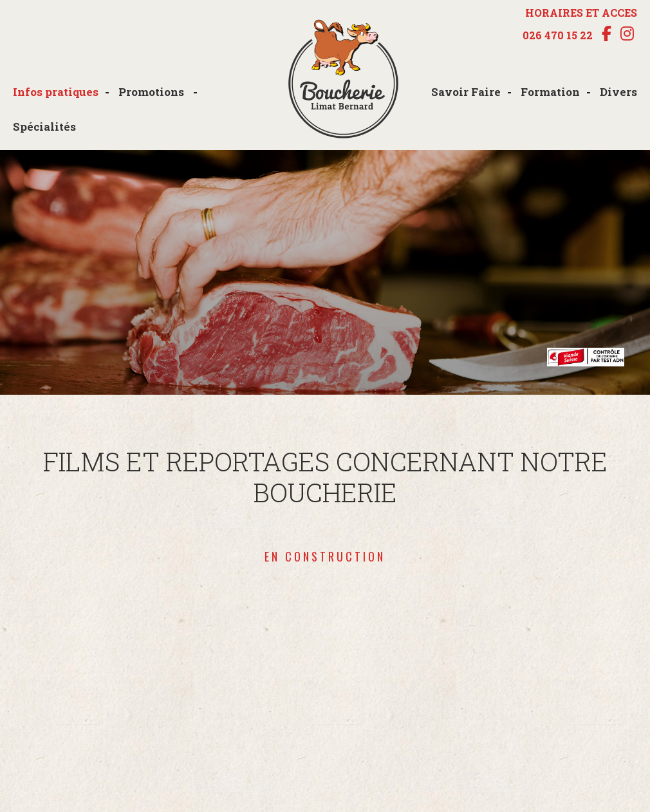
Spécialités (44, 127)
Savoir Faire (466, 92)
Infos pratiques (56, 92)
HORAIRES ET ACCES (581, 13)
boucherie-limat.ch (343, 80)
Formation (550, 92)
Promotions (153, 92)
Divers (618, 92)
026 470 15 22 (558, 35)
